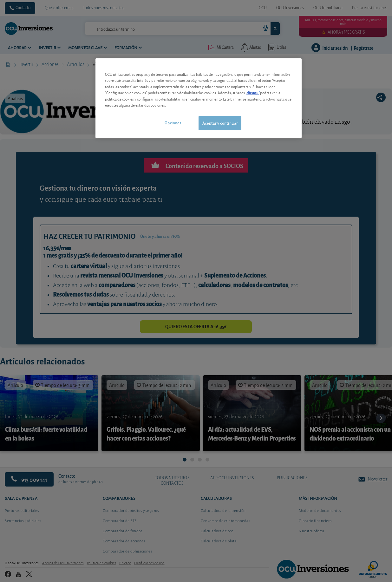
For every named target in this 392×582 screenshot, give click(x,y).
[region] (199, 98)
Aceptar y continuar (220, 123)
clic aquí (253, 92)
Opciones (173, 123)
